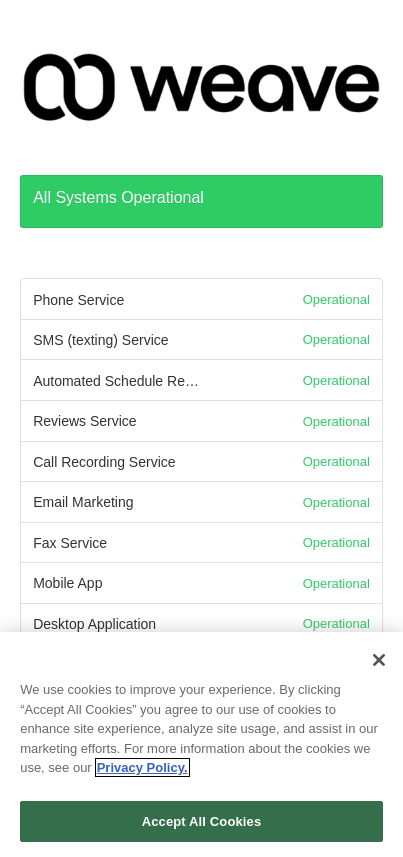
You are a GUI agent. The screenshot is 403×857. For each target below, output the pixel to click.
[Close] (379, 667)
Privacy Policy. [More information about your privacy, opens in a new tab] (142, 774)
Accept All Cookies (202, 828)
